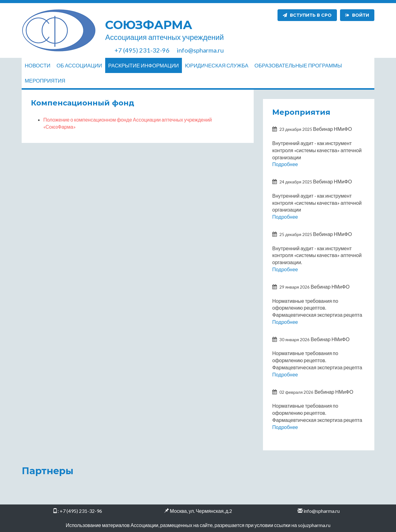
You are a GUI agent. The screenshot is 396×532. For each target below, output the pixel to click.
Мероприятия (45, 81)
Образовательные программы (298, 65)
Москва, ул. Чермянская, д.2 (201, 511)
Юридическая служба (217, 65)
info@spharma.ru (322, 511)
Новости (38, 65)
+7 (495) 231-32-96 (81, 511)
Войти (357, 15)
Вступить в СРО (307, 15)
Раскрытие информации (144, 65)
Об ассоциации (79, 65)
